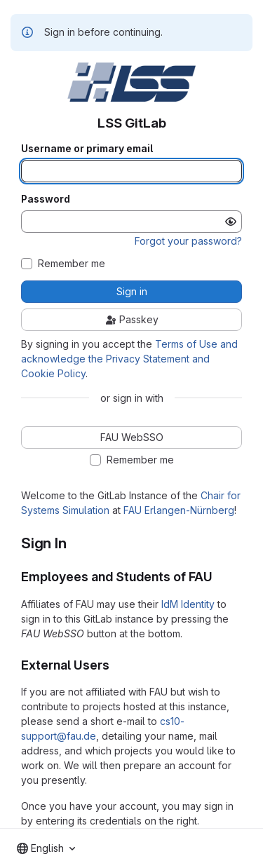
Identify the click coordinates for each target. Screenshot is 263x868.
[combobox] (46, 848)
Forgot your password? (188, 241)
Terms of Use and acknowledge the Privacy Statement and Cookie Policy (129, 359)
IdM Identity (188, 604)
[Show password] (231, 222)
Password (46, 199)
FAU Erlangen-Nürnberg (179, 510)
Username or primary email (87, 149)
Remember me (72, 264)
